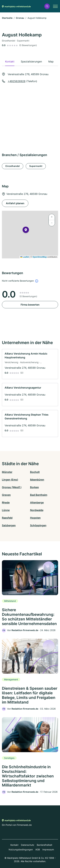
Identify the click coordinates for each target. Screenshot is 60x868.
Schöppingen (38, 525)
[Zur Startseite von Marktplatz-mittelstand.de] (16, 6)
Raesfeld (7, 518)
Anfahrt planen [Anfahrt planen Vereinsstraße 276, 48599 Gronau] (15, 203)
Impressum (48, 849)
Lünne (6, 510)
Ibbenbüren (37, 480)
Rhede (6, 502)
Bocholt (35, 472)
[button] (47, 6)
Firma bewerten (30, 305)
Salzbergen (9, 525)
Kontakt (14, 845)
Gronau (20, 18)
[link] (30, 364)
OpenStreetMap (40, 257)
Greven (6, 495)
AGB (38, 849)
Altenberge (37, 502)
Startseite (7, 18)
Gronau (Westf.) (12, 487)
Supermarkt (36, 166)
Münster (7, 472)
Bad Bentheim (39, 495)
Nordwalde (37, 510)
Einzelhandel (13, 166)
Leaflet (25, 257)
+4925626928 (17, 81)
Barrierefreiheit (44, 845)
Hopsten (35, 518)
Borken (34, 487)
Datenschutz (28, 845)
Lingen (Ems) (10, 480)
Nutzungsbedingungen (21, 849)
